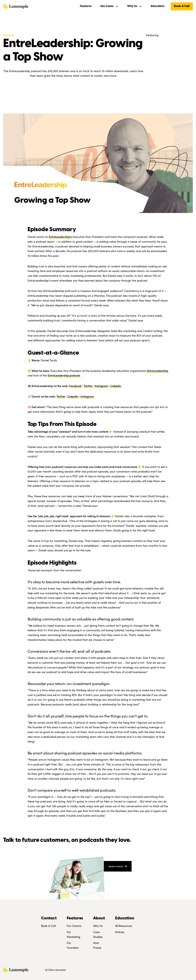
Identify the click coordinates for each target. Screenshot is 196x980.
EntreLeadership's (60, 237)
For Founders (73, 945)
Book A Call (182, 6)
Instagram (102, 386)
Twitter (88, 386)
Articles (120, 932)
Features (86, 6)
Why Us (98, 926)
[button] (109, 6)
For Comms (74, 926)
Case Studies (98, 934)
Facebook (75, 386)
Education (158, 6)
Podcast (8, 35)
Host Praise (97, 945)
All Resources (124, 926)
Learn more (118, 866)
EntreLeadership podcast (64, 375)
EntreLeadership (158, 371)
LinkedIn (116, 386)
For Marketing (74, 934)
